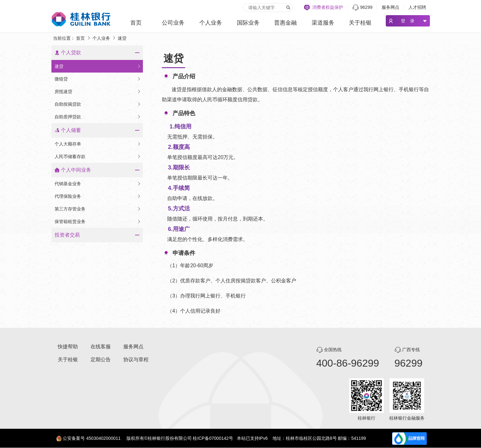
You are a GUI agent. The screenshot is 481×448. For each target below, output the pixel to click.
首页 (136, 23)
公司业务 (173, 23)
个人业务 (211, 23)
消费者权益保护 (328, 7)
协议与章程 (136, 360)
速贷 (98, 66)
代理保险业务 (98, 196)
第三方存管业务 (98, 209)
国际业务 (248, 23)
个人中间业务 (76, 170)
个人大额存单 (98, 144)
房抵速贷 (98, 91)
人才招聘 (417, 7)
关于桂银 (360, 23)
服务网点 (390, 7)
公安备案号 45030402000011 (92, 438)
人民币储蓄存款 (98, 156)
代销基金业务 (98, 184)
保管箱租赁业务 (98, 221)
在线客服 (101, 347)
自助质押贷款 (98, 117)
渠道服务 (323, 23)
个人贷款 (71, 53)
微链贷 (98, 79)
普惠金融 (285, 23)
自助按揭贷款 (98, 104)
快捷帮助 (68, 347)
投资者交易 (67, 235)
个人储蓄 (71, 130)
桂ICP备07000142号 (213, 438)
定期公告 (101, 360)
